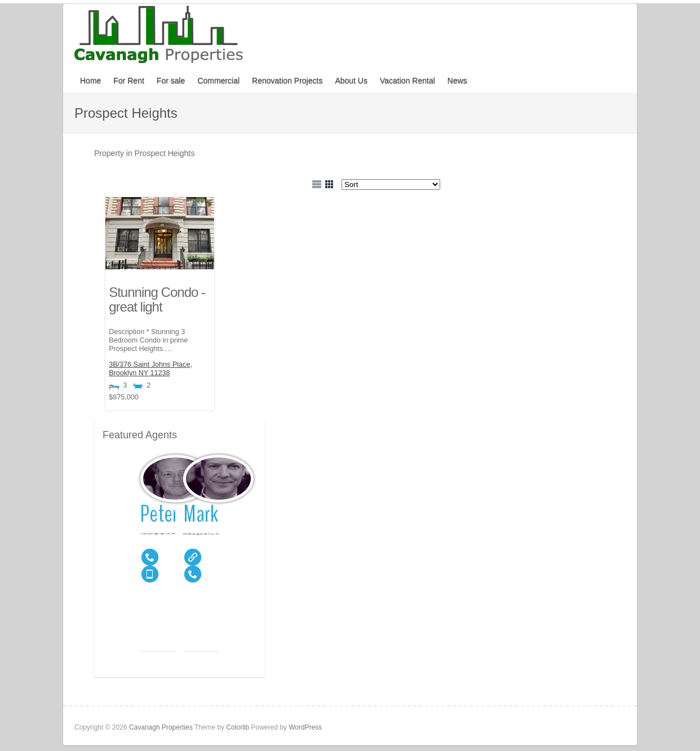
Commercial (218, 81)
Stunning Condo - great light (157, 299)
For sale (171, 81)
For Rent (129, 81)
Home (90, 81)
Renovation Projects (287, 81)
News (457, 81)
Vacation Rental (407, 81)
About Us (351, 81)
